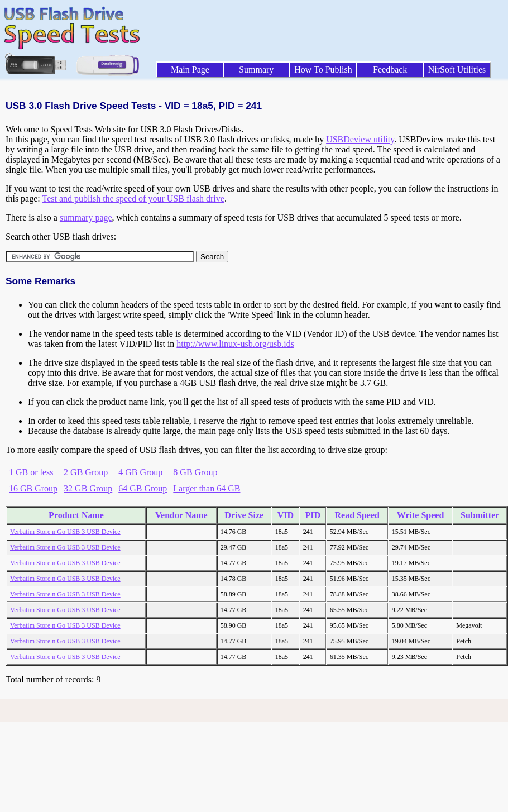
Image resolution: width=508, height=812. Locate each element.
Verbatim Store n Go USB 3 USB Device (65, 532)
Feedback (390, 70)
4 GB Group (140, 472)
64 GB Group (143, 488)
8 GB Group (195, 472)
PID (313, 515)
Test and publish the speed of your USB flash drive (133, 199)
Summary (256, 70)
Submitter (480, 515)
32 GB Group (88, 488)
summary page (86, 218)
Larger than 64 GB (207, 488)
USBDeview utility (360, 139)
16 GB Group (33, 488)
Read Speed (357, 515)
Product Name (76, 515)
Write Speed (421, 515)
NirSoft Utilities (457, 70)
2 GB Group (86, 472)
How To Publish (323, 70)
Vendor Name (181, 515)
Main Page (190, 70)
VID (286, 515)
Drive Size (244, 515)
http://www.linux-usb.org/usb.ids (235, 344)
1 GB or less (31, 472)
